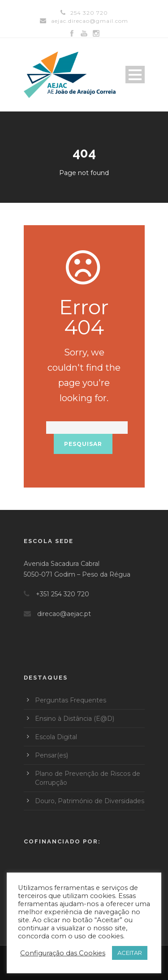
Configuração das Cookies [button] (63, 953)
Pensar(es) (52, 755)
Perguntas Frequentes (71, 700)
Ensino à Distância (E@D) (75, 719)
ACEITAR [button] (130, 953)
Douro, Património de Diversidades (90, 801)
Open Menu (135, 75)
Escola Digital (56, 737)
